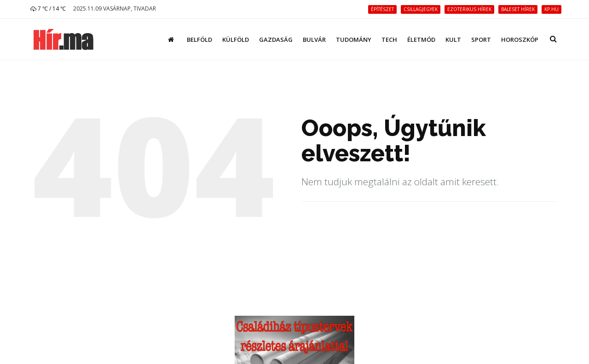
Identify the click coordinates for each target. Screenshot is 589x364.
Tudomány (354, 40)
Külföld (236, 40)
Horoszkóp (520, 40)
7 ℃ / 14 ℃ (48, 9)
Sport (481, 40)
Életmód (421, 40)
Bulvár (314, 40)
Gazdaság (276, 40)
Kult (453, 40)
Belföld (199, 40)
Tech (389, 40)
